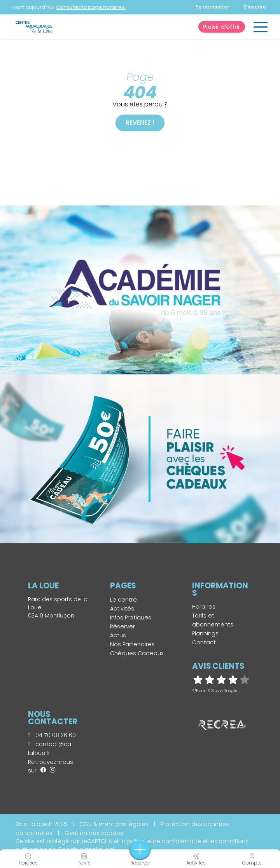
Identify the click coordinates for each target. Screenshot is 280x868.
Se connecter (213, 7)
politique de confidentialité (164, 841)
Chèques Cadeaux (137, 653)
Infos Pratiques (131, 618)
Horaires (204, 607)
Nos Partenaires (132, 644)
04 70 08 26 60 (52, 735)
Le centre (123, 600)
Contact (204, 642)
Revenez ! (140, 123)
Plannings (205, 633)
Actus (118, 635)
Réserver (122, 626)
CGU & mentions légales (114, 824)
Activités (122, 609)
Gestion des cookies (94, 833)
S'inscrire (255, 7)
